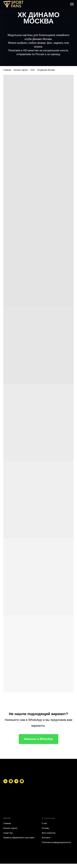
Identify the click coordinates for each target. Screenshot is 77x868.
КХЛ (33, 70)
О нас (45, 823)
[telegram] (16, 781)
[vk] (5, 781)
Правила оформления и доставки (19, 838)
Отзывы (46, 828)
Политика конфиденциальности (57, 842)
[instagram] (11, 781)
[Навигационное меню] (72, 4)
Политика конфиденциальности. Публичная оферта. (16, 806)
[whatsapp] (22, 781)
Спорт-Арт (8, 833)
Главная (7, 70)
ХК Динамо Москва (46, 70)
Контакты (46, 838)
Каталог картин (21, 70)
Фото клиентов (49, 833)
